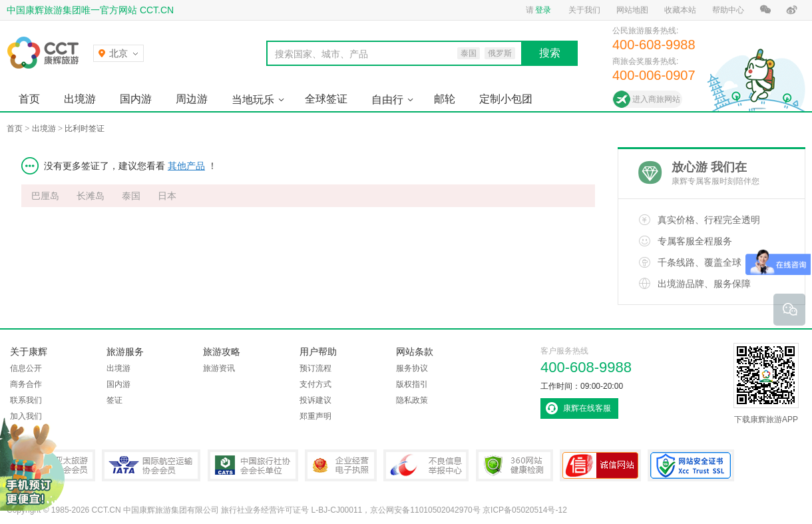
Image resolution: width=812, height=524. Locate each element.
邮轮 (445, 99)
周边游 (192, 99)
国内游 (136, 99)
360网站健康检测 (514, 465)
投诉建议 (315, 400)
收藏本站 (680, 10)
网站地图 (632, 10)
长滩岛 (91, 196)
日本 (167, 196)
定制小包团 (506, 99)
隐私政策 (412, 400)
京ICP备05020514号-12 (525, 510)
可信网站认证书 (600, 465)
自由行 (387, 100)
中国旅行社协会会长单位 (253, 465)
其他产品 (186, 166)
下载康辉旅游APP (766, 384)
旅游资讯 (219, 368)
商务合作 (26, 384)
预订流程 (315, 368)
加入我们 (26, 416)
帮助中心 (728, 10)
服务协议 (412, 368)
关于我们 (584, 10)
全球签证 (326, 99)
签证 (114, 400)
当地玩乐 (253, 100)
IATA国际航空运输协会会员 (151, 465)
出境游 (80, 99)
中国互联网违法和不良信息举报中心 (426, 465)
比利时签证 (85, 129)
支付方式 (315, 384)
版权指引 (412, 384)
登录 (543, 10)
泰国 (131, 196)
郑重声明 (315, 416)
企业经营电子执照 (341, 465)
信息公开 (26, 368)
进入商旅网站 (656, 99)
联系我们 (26, 400)
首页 (29, 99)
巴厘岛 (45, 196)
